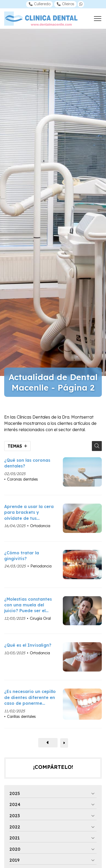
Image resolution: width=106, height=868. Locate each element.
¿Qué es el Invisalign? (28, 645)
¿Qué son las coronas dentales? (27, 463)
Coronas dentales (23, 479)
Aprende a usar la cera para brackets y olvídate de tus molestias (29, 512)
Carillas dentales (21, 717)
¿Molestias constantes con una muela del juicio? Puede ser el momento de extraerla (29, 605)
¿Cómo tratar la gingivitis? (22, 556)
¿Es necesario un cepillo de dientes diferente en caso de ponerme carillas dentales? (30, 697)
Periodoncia (41, 566)
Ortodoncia (40, 526)
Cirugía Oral (40, 618)
